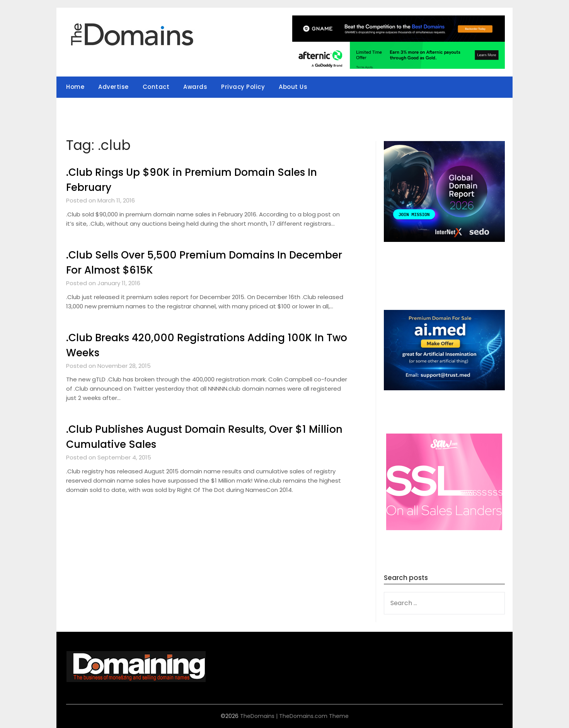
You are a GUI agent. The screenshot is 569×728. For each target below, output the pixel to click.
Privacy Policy (243, 87)
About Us (293, 87)
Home (75, 87)
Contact (156, 87)
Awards (195, 87)
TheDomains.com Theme (314, 716)
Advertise (113, 87)
